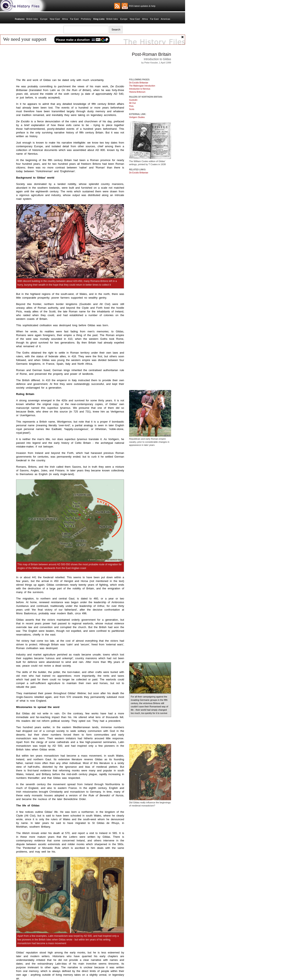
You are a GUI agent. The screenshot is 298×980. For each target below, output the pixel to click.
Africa (65, 19)
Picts (131, 106)
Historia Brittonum (137, 92)
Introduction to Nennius (140, 89)
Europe (44, 19)
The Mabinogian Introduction (142, 86)
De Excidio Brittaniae (139, 83)
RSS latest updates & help (142, 6)
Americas (166, 19)
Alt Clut (132, 103)
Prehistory (86, 19)
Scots (132, 109)
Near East (55, 19)
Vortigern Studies (137, 117)
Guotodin (133, 100)
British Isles (32, 19)
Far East (74, 19)
